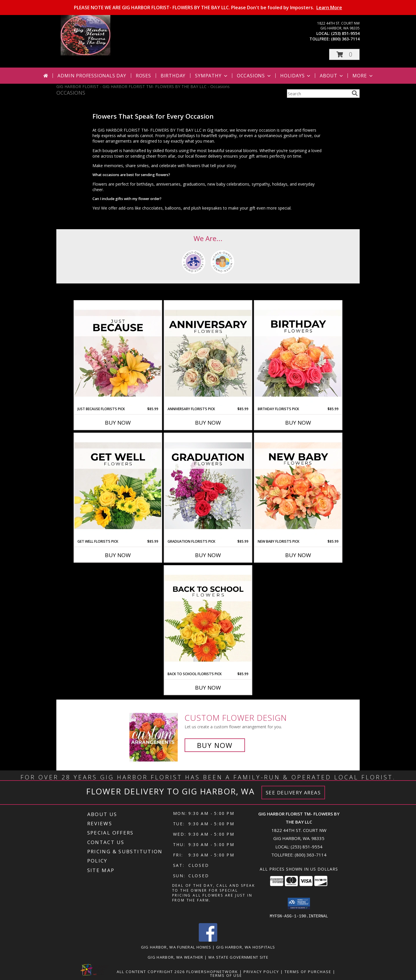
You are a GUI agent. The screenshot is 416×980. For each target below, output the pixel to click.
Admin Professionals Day (92, 76)
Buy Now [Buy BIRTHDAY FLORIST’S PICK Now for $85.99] (298, 423)
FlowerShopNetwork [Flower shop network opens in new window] (212, 971)
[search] (355, 93)
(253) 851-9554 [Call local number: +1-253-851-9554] (345, 33)
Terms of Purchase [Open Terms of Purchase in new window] (308, 971)
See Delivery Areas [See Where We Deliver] (293, 793)
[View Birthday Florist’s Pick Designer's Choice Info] (298, 354)
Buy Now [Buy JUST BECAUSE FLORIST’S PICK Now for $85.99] (118, 423)
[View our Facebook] (208, 940)
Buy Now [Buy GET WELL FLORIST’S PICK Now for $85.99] (118, 555)
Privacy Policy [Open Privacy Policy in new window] (261, 971)
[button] (344, 54)
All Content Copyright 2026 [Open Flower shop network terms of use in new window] (151, 971)
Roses (143, 76)
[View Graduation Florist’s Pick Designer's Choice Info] (208, 486)
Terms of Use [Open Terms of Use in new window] (226, 975)
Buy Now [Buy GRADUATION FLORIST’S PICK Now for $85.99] (208, 555)
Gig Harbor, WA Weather (175, 957)
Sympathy (212, 76)
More (363, 76)
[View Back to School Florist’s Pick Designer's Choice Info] (208, 619)
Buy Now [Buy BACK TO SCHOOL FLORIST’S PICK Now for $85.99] (208, 688)
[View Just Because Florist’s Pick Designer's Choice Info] (118, 354)
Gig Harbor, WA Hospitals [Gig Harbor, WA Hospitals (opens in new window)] (246, 947)
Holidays (296, 76)
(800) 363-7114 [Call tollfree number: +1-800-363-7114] (345, 39)
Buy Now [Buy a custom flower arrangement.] (215, 745)
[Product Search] (318, 94)
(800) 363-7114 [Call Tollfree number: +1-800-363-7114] (311, 855)
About (332, 76)
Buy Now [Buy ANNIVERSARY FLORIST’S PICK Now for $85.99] (208, 423)
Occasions (254, 76)
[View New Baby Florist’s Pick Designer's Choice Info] (298, 486)
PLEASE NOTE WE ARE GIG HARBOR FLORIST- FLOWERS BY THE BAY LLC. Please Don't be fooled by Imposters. (208, 8)
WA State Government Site (238, 957)
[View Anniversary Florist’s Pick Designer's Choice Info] (208, 354)
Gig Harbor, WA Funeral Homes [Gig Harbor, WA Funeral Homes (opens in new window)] (176, 947)
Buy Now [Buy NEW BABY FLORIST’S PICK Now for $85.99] (298, 555)
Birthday (173, 76)
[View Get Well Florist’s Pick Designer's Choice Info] (118, 486)
